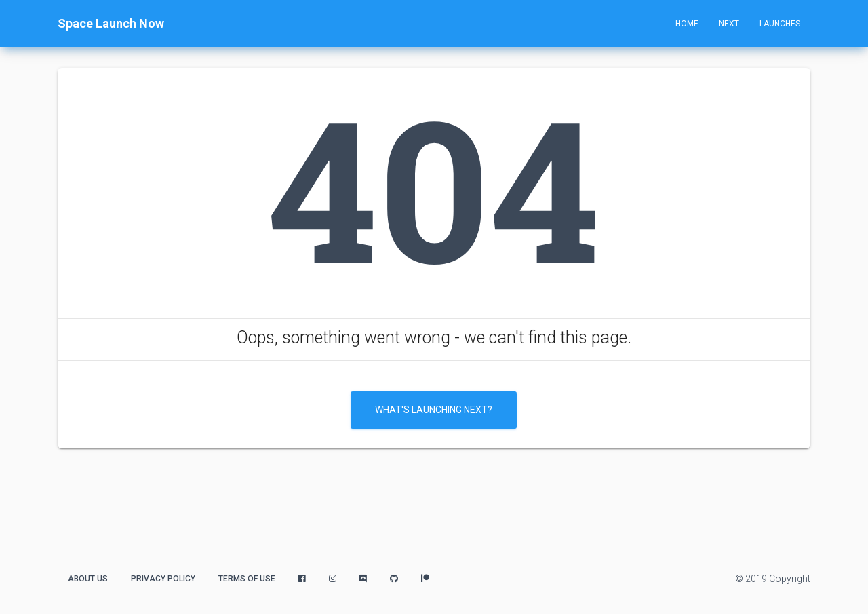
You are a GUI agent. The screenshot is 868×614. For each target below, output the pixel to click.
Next (729, 24)
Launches (780, 24)
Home (687, 24)
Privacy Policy (163, 579)
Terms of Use (247, 579)
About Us (88, 579)
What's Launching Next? (434, 410)
